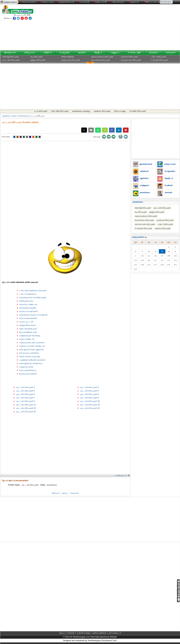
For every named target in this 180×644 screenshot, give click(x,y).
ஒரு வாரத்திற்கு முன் (28, 332)
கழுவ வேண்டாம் (27, 339)
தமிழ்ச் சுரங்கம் (10, 2)
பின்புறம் (56, 493)
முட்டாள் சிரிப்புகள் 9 (25, 401)
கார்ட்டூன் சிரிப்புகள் (60, 111)
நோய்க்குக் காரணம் (28, 308)
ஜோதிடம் (98, 52)
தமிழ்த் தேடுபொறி (66, 2)
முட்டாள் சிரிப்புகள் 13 (26, 408)
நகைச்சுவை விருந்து (81, 111)
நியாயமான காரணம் (28, 374)
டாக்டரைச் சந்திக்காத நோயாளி (33, 291)
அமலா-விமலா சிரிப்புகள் (102, 57)
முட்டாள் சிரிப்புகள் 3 (25, 391)
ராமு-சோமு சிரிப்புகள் (100, 60)
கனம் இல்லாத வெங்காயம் (31, 363)
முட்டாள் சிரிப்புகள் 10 (90, 401)
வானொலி (84, 2)
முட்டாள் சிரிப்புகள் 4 (89, 391)
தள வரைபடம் (115, 633)
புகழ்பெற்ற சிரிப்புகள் (71, 60)
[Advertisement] (120, 28)
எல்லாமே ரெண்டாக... (29, 304)
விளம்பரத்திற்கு (99, 633)
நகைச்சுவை (154, 52)
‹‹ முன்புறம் (119, 475)
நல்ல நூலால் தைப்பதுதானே (32, 350)
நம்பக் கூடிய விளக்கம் (29, 353)
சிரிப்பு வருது (120, 111)
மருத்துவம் (115, 52)
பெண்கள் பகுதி (134, 52)
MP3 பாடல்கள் (151, 2)
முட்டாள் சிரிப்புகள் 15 (26, 412)
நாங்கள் (71, 633)
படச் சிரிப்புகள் (41, 111)
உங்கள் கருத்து (83, 633)
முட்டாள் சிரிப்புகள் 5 (25, 394)
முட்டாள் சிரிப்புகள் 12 (90, 405)
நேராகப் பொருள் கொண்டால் (32, 346)
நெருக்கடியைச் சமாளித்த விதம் (33, 297)
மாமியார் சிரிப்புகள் (129, 57)
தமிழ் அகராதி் (100, 2)
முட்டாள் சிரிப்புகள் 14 (90, 408)
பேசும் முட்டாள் (26, 322)
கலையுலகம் (171, 52)
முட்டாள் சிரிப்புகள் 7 (25, 398)
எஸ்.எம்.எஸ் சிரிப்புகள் (131, 60)
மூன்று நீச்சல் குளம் (28, 325)
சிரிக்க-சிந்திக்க (68, 57)
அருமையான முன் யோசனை (32, 343)
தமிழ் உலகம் (30, 52)
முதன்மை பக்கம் (9, 116)
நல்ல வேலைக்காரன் (28, 318)
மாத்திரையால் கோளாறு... (30, 336)
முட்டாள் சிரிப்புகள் (11, 60)
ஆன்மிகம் (82, 52)
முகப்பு (65, 493)
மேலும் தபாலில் (26, 367)
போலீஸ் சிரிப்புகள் (138, 111)
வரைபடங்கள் (47, 2)
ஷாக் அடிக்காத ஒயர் (28, 329)
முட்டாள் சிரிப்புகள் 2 (89, 387)
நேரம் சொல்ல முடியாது (30, 356)
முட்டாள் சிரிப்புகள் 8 (89, 398)
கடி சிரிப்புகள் (36, 57)
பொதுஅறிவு (65, 52)
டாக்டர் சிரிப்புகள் (158, 57)
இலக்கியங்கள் (10, 52)
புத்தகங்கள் (134, 2)
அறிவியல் (47, 52)
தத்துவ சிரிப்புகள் (38, 60)
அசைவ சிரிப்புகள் (162, 228)
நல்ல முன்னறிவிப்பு (28, 370)
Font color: (6, 137)
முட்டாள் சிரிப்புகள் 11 (26, 405)
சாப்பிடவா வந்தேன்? (29, 311)
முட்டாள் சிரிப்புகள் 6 (89, 394)
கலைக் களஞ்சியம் (28, 2)
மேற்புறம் (74, 493)
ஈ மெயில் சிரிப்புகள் (159, 60)
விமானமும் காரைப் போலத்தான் (33, 315)
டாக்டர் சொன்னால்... (28, 294)
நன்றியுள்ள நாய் (26, 301)
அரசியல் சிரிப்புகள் (102, 111)
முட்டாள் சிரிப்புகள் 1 (25, 387)
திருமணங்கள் (118, 2)
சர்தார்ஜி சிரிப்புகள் (10, 57)
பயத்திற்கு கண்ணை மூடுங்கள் (32, 360)
